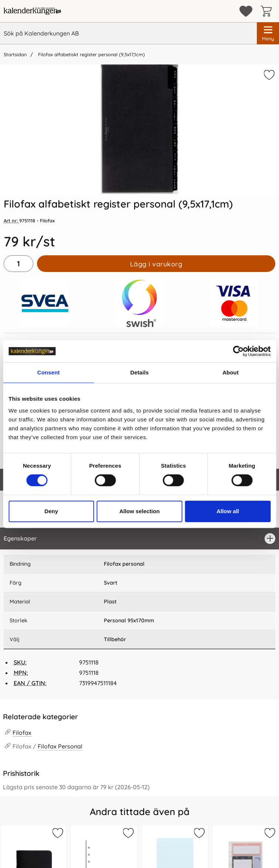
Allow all (228, 511)
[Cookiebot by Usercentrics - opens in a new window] (238, 351)
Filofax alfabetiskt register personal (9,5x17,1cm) (91, 54)
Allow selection (139, 511)
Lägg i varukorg (156, 264)
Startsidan (15, 54)
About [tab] (231, 372)
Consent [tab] (49, 372)
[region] (139, 539)
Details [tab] (140, 372)
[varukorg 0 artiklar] (268, 11)
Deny (51, 511)
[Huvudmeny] (268, 33)
